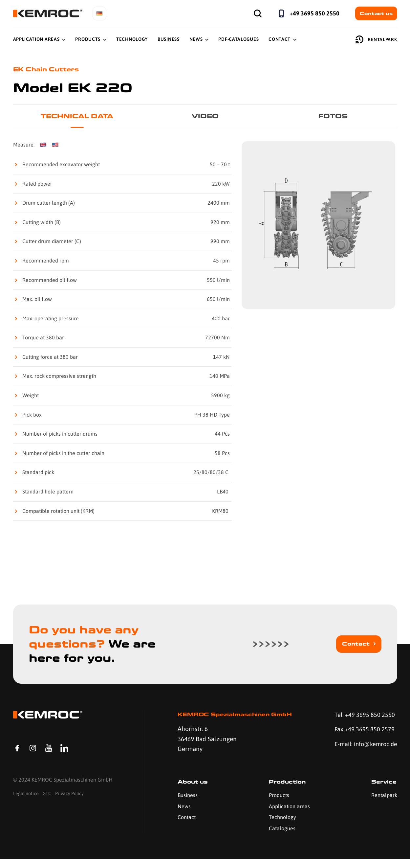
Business (169, 39)
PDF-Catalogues (238, 39)
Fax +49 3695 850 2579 (363, 731)
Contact (280, 39)
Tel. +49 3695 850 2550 (363, 716)
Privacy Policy (69, 804)
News (196, 39)
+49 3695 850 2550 (314, 13)
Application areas (289, 815)
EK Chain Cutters (48, 69)
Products (88, 39)
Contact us (376, 13)
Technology (132, 39)
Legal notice (26, 804)
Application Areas (36, 39)
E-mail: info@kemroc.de (355, 751)
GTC (47, 804)
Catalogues (281, 837)
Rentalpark (376, 39)
